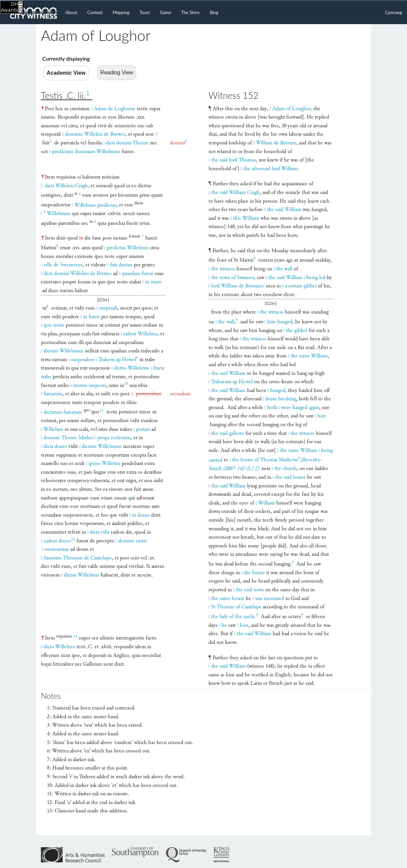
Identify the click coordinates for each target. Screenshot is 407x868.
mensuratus (57, 549)
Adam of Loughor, (292, 109)
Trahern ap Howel (118, 359)
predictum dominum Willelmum (86, 152)
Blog (214, 12)
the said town (250, 590)
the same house (228, 598)
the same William (309, 356)
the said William (284, 210)
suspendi (108, 308)
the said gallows (228, 433)
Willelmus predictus (95, 205)
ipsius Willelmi (104, 463)
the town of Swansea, (233, 278)
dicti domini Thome (127, 143)
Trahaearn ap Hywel (232, 382)
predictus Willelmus (128, 248)
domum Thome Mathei (69, 438)
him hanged (280, 322)
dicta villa (100, 532)
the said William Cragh (236, 192)
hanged (278, 390)
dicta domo (55, 446)
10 (126, 384)
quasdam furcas (138, 274)
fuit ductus (121, 265)
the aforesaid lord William (271, 169)
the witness (223, 269)
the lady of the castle (233, 617)
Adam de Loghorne (115, 109)
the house (254, 573)
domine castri (132, 541)
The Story (191, 12)
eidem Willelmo (140, 334)
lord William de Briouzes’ (238, 286)
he (224, 625)
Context (95, 12)
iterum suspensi (90, 385)
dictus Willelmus (132, 368)
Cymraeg (393, 12)
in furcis (92, 317)
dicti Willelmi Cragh (66, 186)
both (272, 408)
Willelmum (57, 213)
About (71, 12)
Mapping (121, 12)
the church (285, 469)
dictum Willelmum (64, 351)
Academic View (66, 73)
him (322, 416)
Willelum (53, 429)
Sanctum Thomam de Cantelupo (78, 558)
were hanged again (300, 408)
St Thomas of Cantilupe (236, 607)
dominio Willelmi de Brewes (95, 134)
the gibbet (297, 330)
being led (316, 278)
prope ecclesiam (114, 438)
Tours (145, 12)
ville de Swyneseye (63, 265)
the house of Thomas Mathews (266, 459)
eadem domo (59, 541)
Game (165, 12)
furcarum (53, 394)
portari (143, 429)
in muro (153, 282)
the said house (290, 477)
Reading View (117, 73)
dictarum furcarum (63, 412)
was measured (270, 598)
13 (75, 637)
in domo (141, 515)
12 (73, 539)
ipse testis (54, 325)
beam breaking (281, 399)
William (267, 503)
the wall (284, 269)
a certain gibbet (301, 286)
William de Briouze (276, 143)
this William (246, 218)
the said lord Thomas (234, 160)
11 (102, 411)
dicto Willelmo (59, 647)
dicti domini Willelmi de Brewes (78, 274)
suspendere (83, 360)
